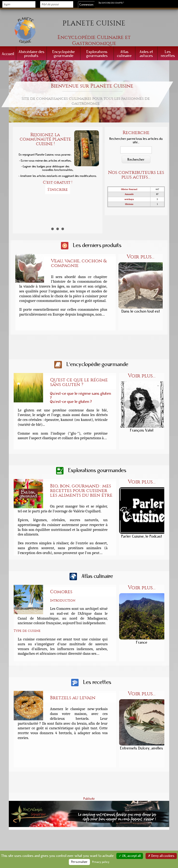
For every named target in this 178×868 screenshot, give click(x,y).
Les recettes (168, 54)
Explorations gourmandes (97, 54)
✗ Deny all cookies (161, 856)
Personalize (79, 862)
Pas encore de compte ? (111, 3)
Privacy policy (101, 862)
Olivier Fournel (129, 189)
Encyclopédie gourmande (64, 54)
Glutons (129, 204)
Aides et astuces (146, 54)
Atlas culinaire (124, 54)
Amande (129, 194)
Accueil (8, 54)
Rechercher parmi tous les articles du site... (136, 141)
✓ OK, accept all (130, 856)
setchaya (129, 199)
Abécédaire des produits (32, 54)
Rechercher (136, 160)
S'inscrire (58, 190)
